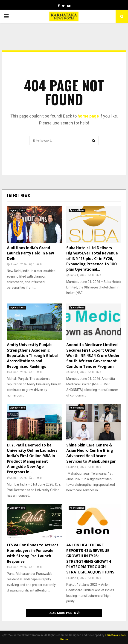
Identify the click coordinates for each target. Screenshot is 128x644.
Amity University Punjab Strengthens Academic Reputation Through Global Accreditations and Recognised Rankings (32, 356)
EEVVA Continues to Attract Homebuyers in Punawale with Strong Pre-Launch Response (33, 553)
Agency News (18, 210)
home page (88, 116)
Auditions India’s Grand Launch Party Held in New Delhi (31, 253)
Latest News (18, 195)
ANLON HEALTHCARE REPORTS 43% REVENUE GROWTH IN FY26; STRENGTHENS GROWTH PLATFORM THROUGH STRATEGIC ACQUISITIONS (90, 559)
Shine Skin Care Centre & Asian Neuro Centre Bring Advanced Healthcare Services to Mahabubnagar (91, 453)
